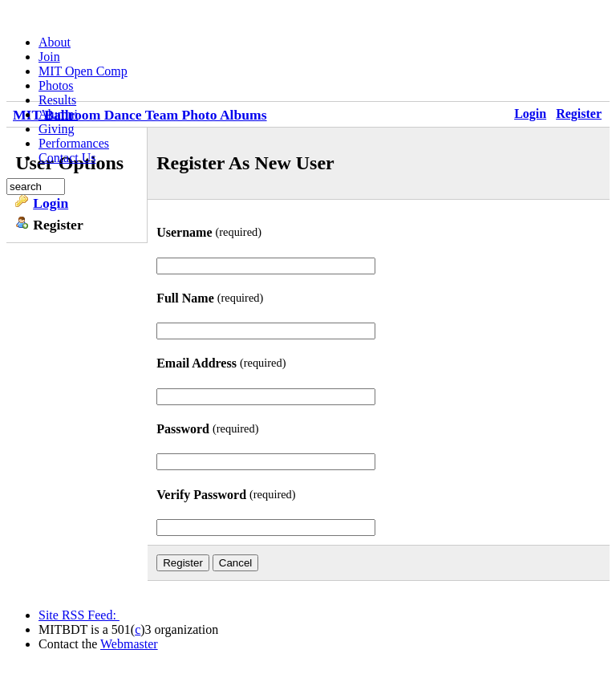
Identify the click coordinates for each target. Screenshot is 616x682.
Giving (56, 129)
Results (57, 100)
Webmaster (129, 644)
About (55, 42)
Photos (56, 85)
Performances (74, 143)
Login (51, 203)
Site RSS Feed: (79, 615)
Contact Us (67, 158)
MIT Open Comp (83, 71)
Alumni (58, 114)
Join (49, 57)
